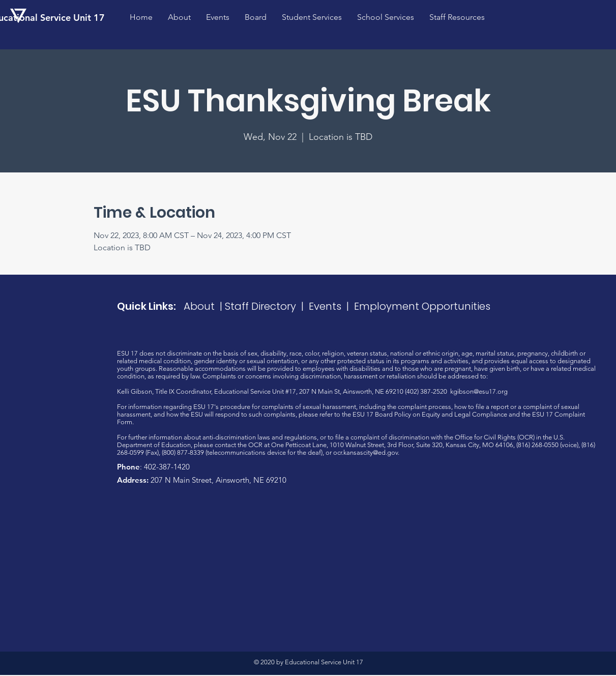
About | (204, 306)
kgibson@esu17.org (479, 391)
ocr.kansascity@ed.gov (365, 452)
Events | (331, 306)
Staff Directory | (267, 306)
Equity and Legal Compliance (464, 414)
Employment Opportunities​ (422, 306)
